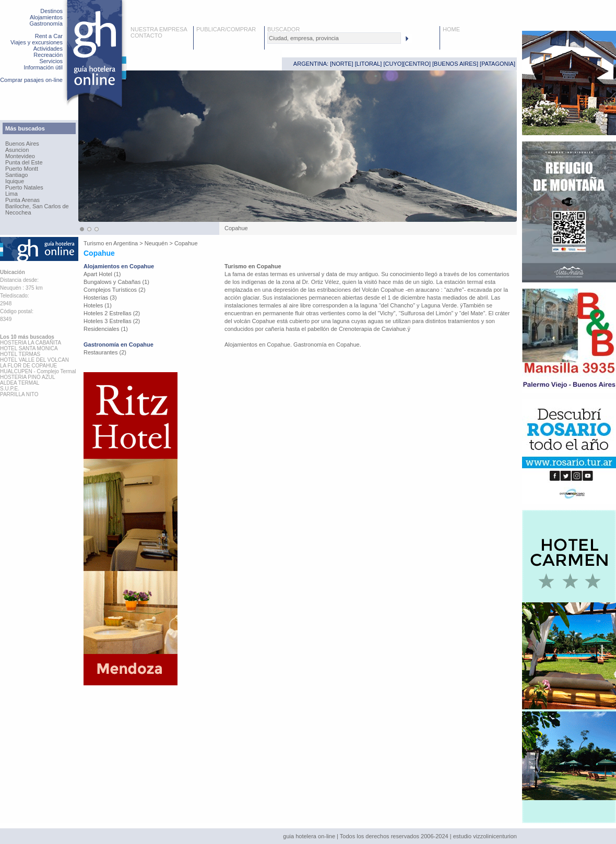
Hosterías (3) (100, 298)
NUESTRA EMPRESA (159, 29)
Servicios (51, 61)
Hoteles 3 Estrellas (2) (112, 321)
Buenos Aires (22, 144)
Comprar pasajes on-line (31, 80)
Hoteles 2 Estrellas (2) (112, 313)
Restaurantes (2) (105, 352)
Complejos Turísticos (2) (115, 290)
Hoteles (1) (98, 305)
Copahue (186, 243)
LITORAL (369, 64)
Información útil (43, 67)
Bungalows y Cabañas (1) (116, 282)
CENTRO (417, 64)
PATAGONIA (497, 64)
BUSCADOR (283, 29)
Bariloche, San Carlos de (37, 206)
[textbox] (334, 38)
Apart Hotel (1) (102, 274)
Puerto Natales (24, 187)
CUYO (394, 64)
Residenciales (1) (106, 329)
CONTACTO (146, 35)
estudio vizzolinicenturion (485, 836)
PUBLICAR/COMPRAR (226, 29)
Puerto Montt (22, 169)
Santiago (16, 175)
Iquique (15, 181)
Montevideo (20, 156)
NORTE (341, 64)
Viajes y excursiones (37, 42)
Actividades (48, 49)
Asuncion (17, 150)
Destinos (51, 11)
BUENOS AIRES (455, 64)
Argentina (126, 243)
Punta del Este (24, 162)
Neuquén (156, 243)
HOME (451, 29)
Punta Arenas (22, 200)
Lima (11, 194)
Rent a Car (49, 36)
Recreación (48, 55)
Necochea (18, 212)
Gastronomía (46, 23)
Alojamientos (46, 17)
